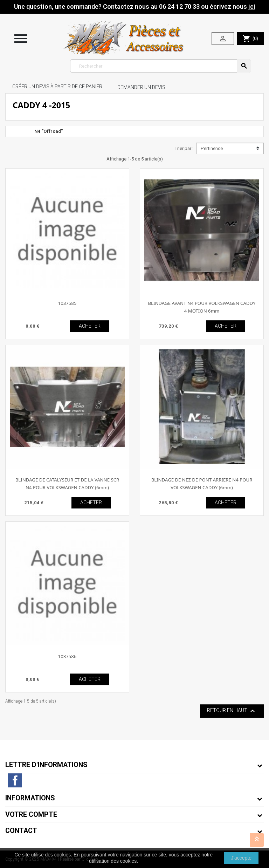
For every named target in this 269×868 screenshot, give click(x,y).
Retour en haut (232, 711)
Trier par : (184, 148)
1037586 (67, 656)
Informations (30, 798)
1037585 (67, 303)
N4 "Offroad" (49, 131)
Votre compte (31, 815)
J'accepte (241, 858)
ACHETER (90, 326)
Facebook (15, 780)
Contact (21, 831)
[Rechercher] (161, 66)
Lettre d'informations (46, 765)
